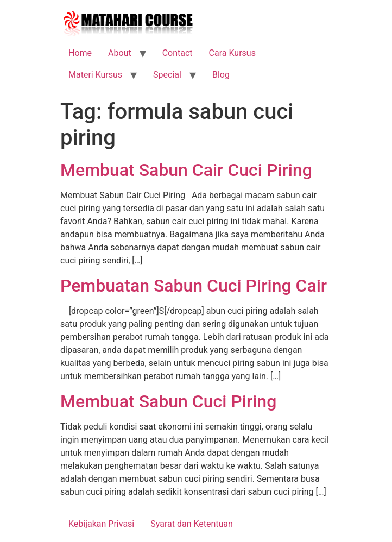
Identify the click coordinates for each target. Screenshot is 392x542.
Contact (178, 53)
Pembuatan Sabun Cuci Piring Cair (194, 286)
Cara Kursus (232, 53)
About (120, 53)
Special (167, 75)
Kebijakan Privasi (101, 524)
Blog (221, 75)
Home (80, 53)
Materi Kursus (95, 75)
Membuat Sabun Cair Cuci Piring (186, 170)
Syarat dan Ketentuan (192, 524)
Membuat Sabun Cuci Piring (168, 401)
